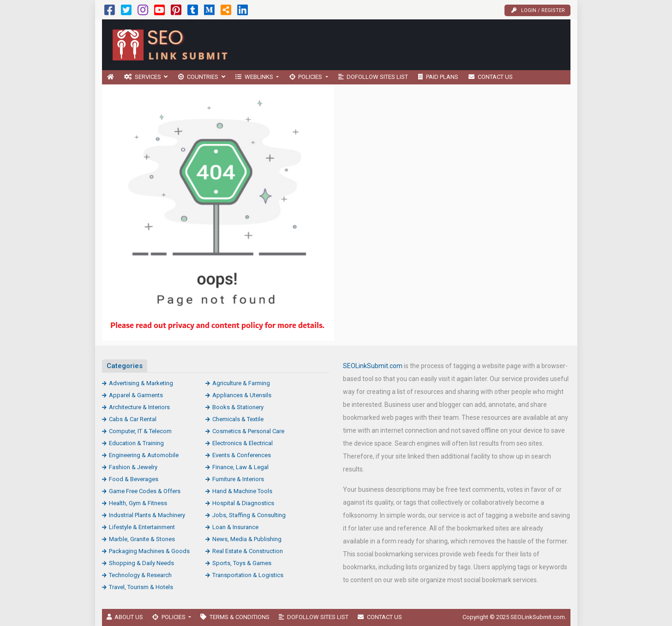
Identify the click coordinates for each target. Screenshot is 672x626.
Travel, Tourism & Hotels (141, 587)
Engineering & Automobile (144, 455)
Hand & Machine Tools (242, 491)
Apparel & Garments (136, 395)
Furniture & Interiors (238, 479)
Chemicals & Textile (238, 419)
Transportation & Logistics (248, 575)
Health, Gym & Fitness (138, 503)
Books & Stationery (238, 407)
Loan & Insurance (235, 527)
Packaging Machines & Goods (149, 551)
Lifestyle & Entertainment (142, 527)
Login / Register (538, 10)
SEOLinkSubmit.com (373, 366)
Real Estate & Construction (248, 551)
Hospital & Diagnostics (243, 503)
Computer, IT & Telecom (140, 431)
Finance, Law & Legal (240, 467)
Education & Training (136, 443)
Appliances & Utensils (242, 395)
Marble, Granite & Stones (142, 539)
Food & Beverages (134, 479)
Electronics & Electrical (243, 443)
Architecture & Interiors (139, 407)
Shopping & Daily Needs (141, 563)
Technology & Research (140, 575)
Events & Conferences (242, 455)
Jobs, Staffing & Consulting (249, 515)
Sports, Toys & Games (242, 563)
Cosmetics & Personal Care (248, 431)
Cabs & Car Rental (133, 419)
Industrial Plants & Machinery (147, 515)
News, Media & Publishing (247, 539)
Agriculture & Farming (241, 383)
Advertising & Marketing (141, 383)
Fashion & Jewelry (133, 467)
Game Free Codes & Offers (145, 491)
